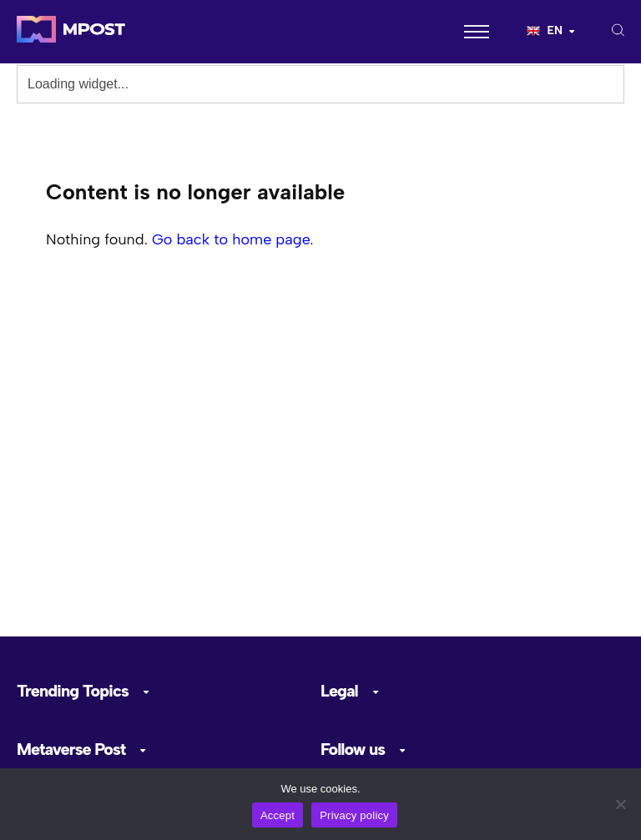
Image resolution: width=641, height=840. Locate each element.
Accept (278, 815)
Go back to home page (231, 239)
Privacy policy (354, 815)
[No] (620, 804)
